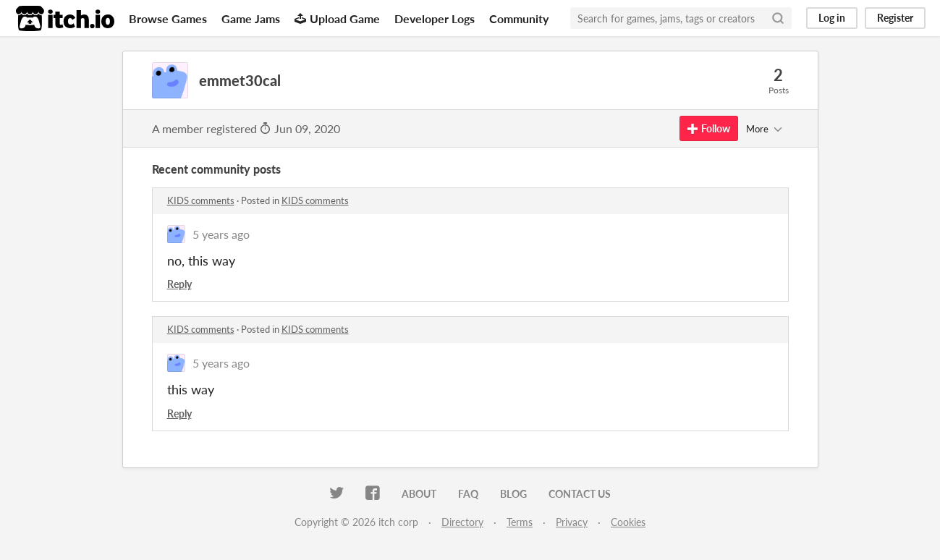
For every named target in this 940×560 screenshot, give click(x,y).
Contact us (580, 494)
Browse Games (168, 18)
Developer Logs (435, 18)
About (419, 494)
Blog (513, 494)
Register (895, 18)
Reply (179, 284)
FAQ (468, 494)
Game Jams (251, 18)
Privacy (572, 522)
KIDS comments (201, 200)
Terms (520, 522)
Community (519, 18)
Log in (832, 18)
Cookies (628, 522)
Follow (709, 128)
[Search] (778, 18)
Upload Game (337, 18)
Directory (462, 522)
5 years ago (221, 234)
